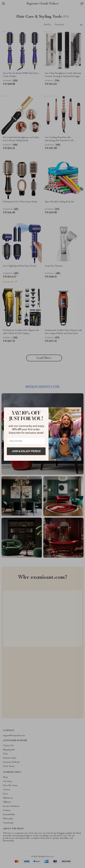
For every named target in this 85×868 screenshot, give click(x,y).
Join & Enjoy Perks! (26, 451)
